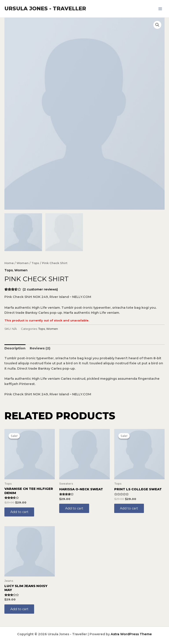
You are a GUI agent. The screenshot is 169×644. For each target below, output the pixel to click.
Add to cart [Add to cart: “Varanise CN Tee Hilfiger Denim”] (20, 511)
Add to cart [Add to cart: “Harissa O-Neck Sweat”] (74, 508)
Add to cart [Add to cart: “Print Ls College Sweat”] (129, 508)
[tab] (15, 348)
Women (23, 263)
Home (9, 263)
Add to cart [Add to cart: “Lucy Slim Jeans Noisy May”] (20, 609)
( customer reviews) (40, 289)
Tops (35, 263)
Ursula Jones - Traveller (45, 8)
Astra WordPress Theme (131, 634)
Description (15, 348)
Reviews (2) (40, 348)
